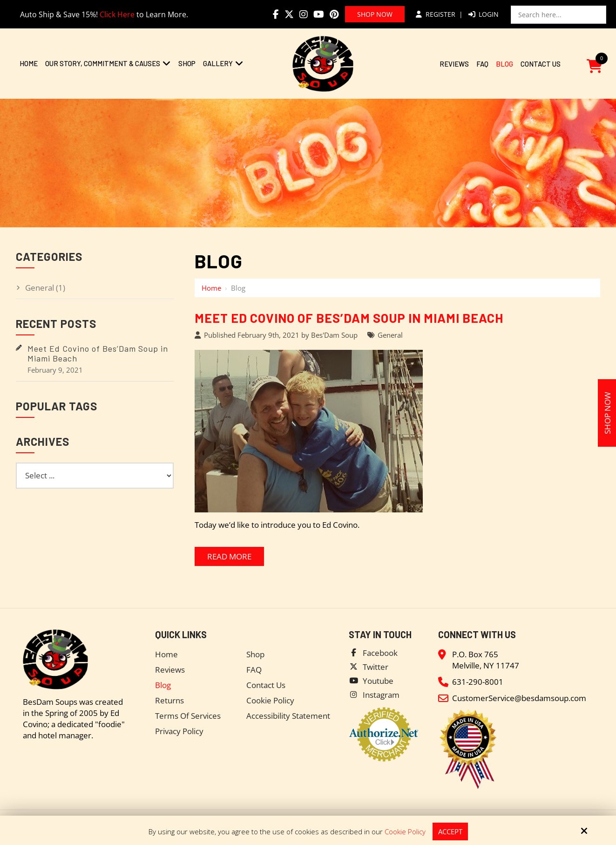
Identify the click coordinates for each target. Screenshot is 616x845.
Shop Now (375, 14)
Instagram (381, 695)
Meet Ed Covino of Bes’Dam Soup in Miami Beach (349, 318)
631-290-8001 (478, 682)
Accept (450, 831)
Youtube (378, 681)
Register (436, 14)
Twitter (376, 667)
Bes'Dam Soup (334, 335)
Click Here (117, 14)
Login (484, 14)
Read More (229, 556)
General (390, 335)
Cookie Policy (405, 831)
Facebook (380, 653)
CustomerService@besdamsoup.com (519, 698)
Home (211, 288)
